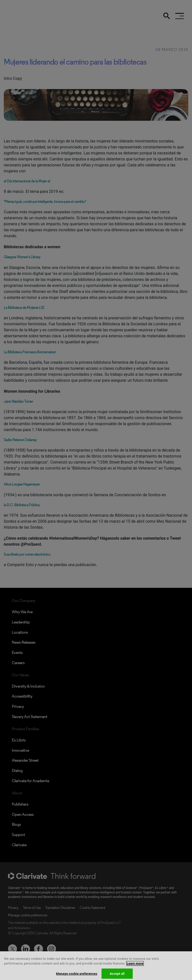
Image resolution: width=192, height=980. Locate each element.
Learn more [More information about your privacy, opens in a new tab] (135, 967)
